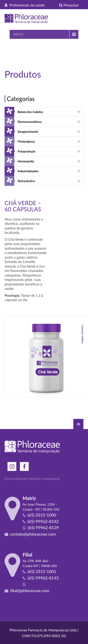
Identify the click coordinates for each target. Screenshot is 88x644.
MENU (18, 34)
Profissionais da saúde (25, 5)
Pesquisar (69, 5)
